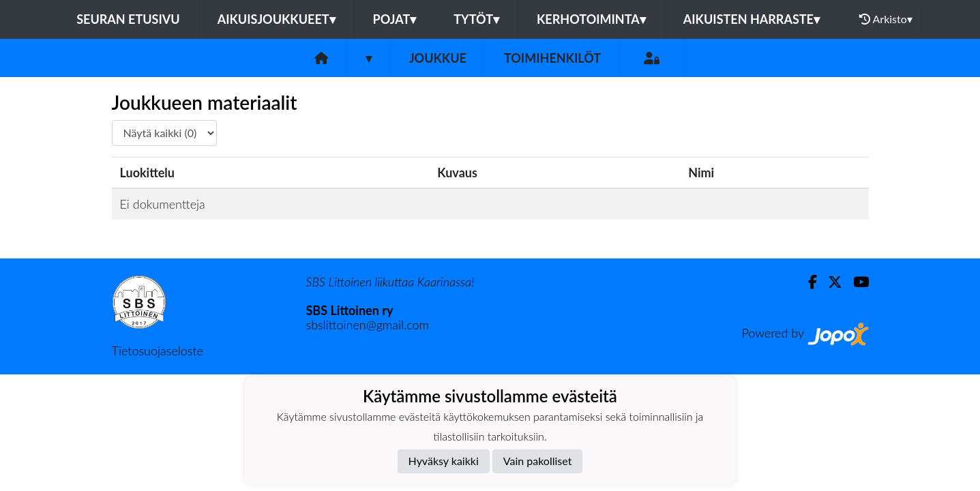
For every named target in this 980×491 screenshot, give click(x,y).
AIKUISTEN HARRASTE (752, 19)
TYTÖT (476, 19)
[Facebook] (807, 282)
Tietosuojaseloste (158, 351)
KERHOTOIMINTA (591, 19)
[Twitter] (830, 282)
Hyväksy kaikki (444, 461)
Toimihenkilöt (552, 58)
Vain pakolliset (538, 461)
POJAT (395, 19)
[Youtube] (856, 282)
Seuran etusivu (128, 19)
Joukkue (438, 58)
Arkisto (886, 19)
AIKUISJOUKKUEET (277, 19)
